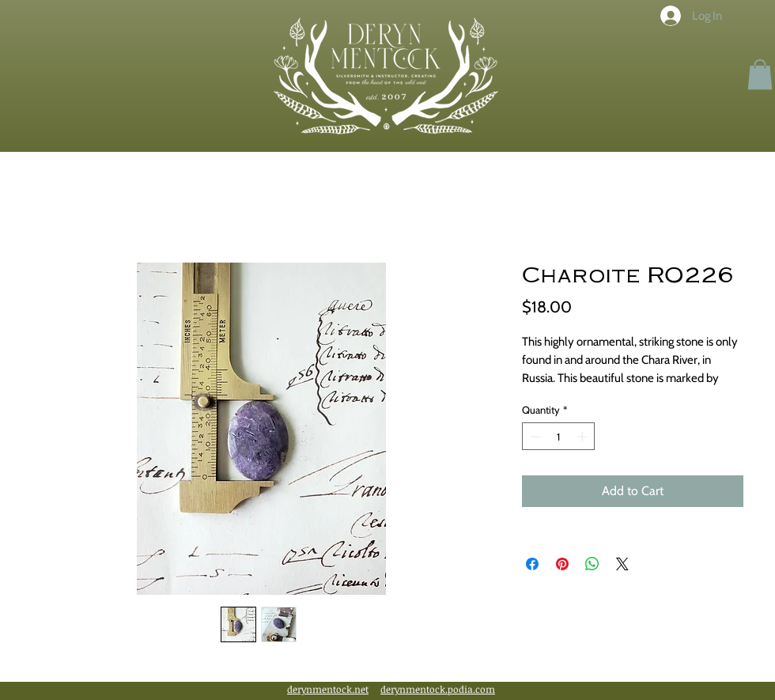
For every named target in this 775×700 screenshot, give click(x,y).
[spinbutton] (559, 437)
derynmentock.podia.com (438, 689)
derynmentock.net (328, 689)
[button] (760, 74)
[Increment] (584, 437)
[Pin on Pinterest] (562, 564)
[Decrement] (534, 437)
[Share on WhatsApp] (592, 564)
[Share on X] (622, 564)
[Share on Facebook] (532, 564)
